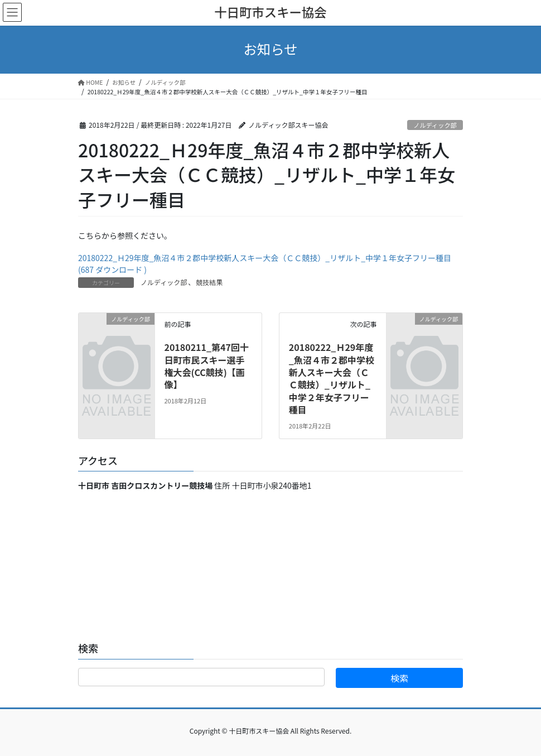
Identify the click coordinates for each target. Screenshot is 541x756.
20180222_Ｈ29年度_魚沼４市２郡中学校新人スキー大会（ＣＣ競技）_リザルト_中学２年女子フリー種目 (332, 378)
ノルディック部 (435, 125)
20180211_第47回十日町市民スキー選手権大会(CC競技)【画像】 (206, 366)
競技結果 (209, 282)
